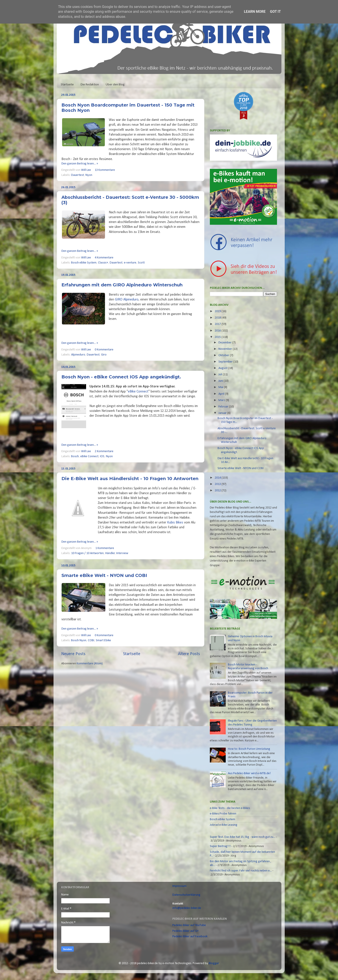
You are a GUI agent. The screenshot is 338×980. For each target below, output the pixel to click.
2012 (218, 491)
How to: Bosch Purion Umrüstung (249, 749)
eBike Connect (138, 392)
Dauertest (78, 175)
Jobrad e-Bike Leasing (224, 825)
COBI (91, 640)
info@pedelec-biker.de (187, 908)
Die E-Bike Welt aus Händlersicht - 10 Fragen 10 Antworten (130, 479)
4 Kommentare (104, 258)
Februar (224, 407)
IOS (102, 456)
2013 (218, 484)
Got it (275, 12)
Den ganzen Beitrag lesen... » (80, 164)
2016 (218, 331)
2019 (218, 311)
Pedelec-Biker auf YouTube (189, 925)
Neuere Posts (73, 654)
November (226, 349)
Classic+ (103, 263)
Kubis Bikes (175, 523)
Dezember (225, 343)
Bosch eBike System (84, 263)
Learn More (255, 12)
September (226, 362)
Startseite (67, 85)
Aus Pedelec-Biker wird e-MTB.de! (249, 773)
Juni (221, 381)
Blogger (214, 963)
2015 (218, 337)
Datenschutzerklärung (186, 895)
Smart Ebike (103, 640)
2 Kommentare (104, 451)
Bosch (75, 456)
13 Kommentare (105, 170)
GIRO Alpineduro (127, 300)
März (222, 400)
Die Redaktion (90, 85)
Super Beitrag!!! (220, 846)
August (223, 368)
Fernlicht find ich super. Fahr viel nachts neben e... (241, 871)
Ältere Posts (189, 654)
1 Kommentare (105, 548)
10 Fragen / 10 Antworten (87, 553)
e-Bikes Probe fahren (223, 814)
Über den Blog (115, 85)
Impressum (179, 886)
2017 (218, 324)
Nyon (89, 175)
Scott (141, 263)
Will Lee (86, 170)
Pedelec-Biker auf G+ (186, 931)
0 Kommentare (104, 350)
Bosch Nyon (79, 640)
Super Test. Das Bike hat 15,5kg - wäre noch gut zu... (243, 837)
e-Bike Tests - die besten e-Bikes (230, 808)
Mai (221, 387)
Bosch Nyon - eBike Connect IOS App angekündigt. (121, 377)
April (222, 394)
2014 (218, 478)
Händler (110, 553)
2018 (218, 318)
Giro (104, 355)
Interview (122, 553)
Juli (221, 375)
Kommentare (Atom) (90, 664)
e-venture (130, 263)
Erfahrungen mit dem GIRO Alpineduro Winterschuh (122, 285)
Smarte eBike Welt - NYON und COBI (104, 575)
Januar (223, 413)
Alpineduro (78, 355)
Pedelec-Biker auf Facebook (190, 937)
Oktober (224, 355)
